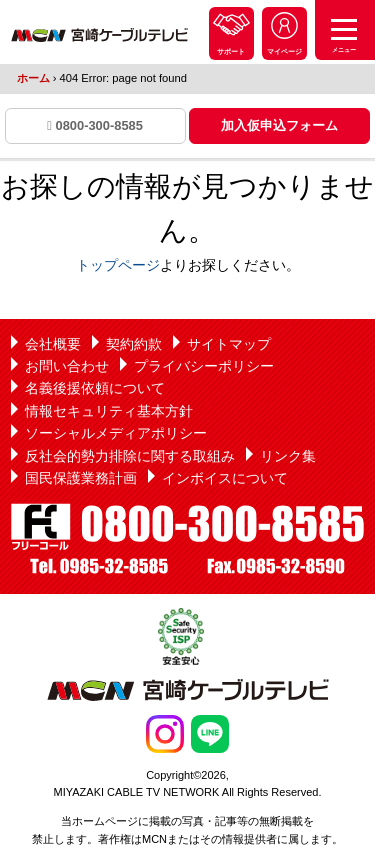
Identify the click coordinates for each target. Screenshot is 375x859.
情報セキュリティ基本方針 (109, 411)
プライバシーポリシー (204, 366)
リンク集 (288, 456)
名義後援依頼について (95, 388)
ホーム (33, 78)
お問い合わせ (67, 366)
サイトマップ (229, 344)
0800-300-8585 (95, 125)
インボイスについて (225, 478)
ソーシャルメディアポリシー (116, 433)
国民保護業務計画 (81, 478)
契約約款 (134, 344)
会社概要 (53, 344)
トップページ (118, 265)
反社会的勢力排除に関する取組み (130, 456)
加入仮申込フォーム (279, 125)
